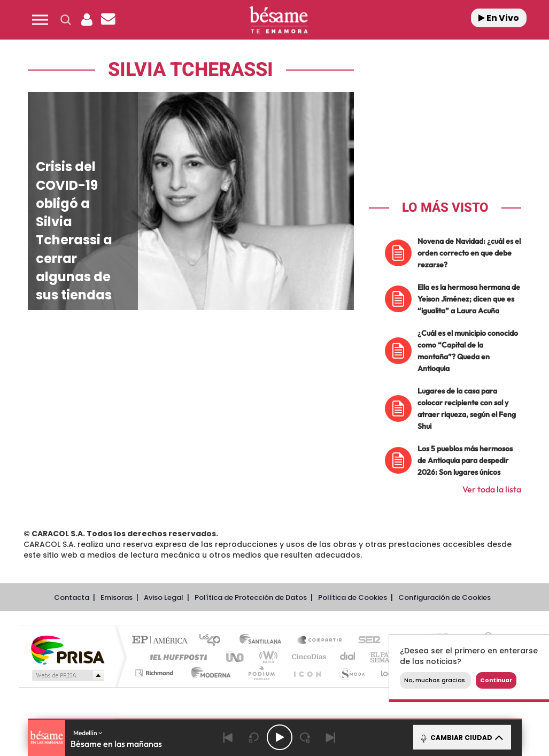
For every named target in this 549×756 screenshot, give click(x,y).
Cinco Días (307, 657)
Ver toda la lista (492, 489)
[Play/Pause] (280, 737)
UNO (236, 657)
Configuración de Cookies (444, 597)
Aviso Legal (164, 597)
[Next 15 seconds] (305, 737)
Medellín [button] (88, 733)
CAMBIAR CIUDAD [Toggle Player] (461, 737)
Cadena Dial (348, 657)
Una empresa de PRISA (67, 649)
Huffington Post (176, 657)
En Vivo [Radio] (499, 18)
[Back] (228, 737)
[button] (40, 20)
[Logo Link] (279, 20)
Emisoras (117, 597)
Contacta (72, 597)
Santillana (264, 641)
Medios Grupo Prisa (67, 675)
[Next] (331, 737)
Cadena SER (366, 641)
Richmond (156, 673)
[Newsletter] (109, 20)
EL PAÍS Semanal (387, 657)
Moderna (208, 673)
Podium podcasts (261, 673)
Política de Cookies (353, 597)
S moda (351, 673)
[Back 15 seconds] (254, 737)
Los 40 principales (214, 641)
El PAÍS (162, 641)
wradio (266, 657)
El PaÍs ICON (307, 673)
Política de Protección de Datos (251, 597)
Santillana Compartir (320, 641)
